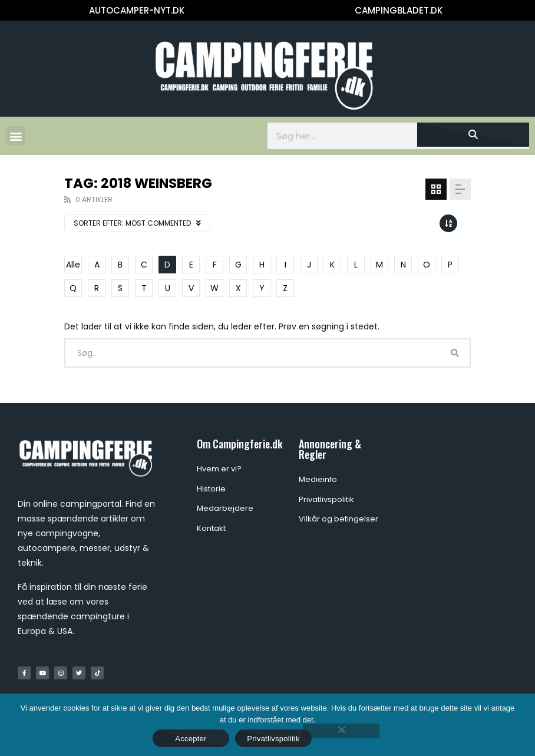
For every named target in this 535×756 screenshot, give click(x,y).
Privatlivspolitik (273, 739)
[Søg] (473, 135)
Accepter (191, 739)
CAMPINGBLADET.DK (399, 10)
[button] (16, 136)
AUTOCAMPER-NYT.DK (137, 10)
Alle (73, 265)
